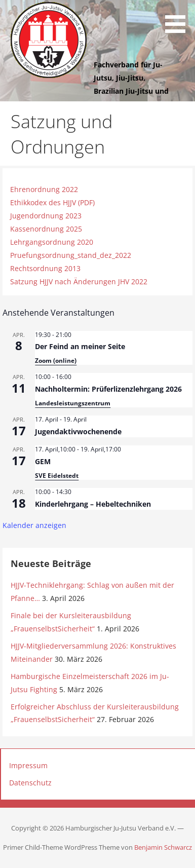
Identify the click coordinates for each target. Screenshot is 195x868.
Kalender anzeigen (34, 525)
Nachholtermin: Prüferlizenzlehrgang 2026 (108, 389)
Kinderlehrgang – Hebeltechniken (93, 504)
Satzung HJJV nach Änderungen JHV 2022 (79, 281)
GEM (43, 461)
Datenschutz (30, 783)
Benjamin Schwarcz (163, 847)
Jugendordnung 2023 (46, 216)
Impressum (28, 765)
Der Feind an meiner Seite (80, 346)
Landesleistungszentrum (73, 403)
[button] (179, 18)
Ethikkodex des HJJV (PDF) (52, 202)
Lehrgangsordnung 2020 (52, 242)
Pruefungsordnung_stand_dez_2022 (71, 255)
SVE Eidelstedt (57, 476)
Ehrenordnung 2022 (44, 189)
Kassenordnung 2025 (46, 229)
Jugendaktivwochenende (78, 431)
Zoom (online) (56, 361)
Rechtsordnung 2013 (45, 268)
